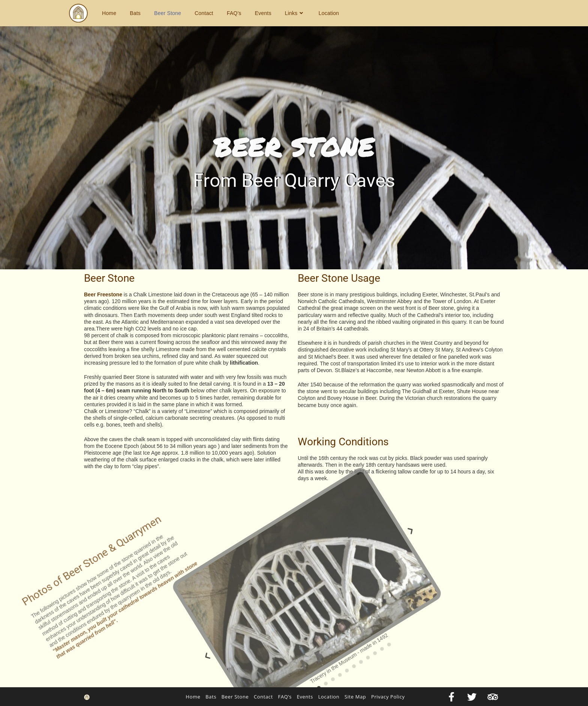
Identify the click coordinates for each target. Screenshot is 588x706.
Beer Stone (235, 697)
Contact (263, 697)
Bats (211, 697)
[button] (90, 489)
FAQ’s (285, 697)
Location (329, 697)
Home (193, 697)
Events (305, 697)
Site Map (355, 697)
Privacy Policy (388, 697)
